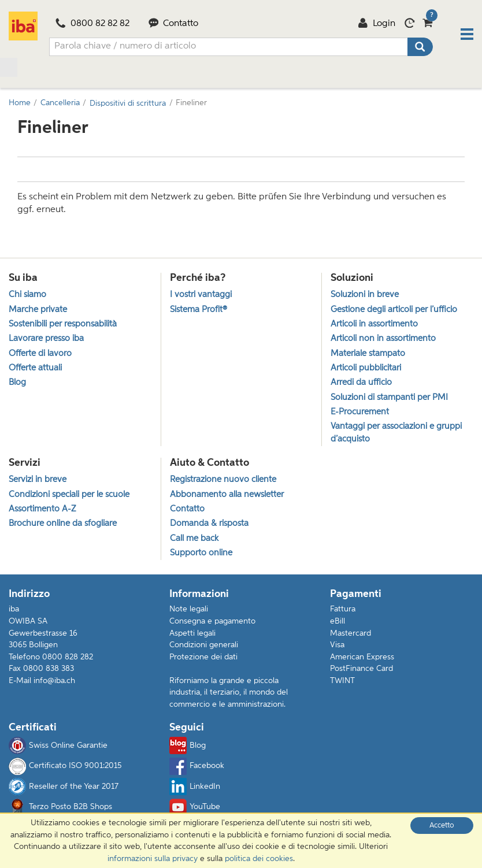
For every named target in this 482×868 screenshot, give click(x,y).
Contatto (174, 24)
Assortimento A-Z (42, 509)
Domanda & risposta (209, 524)
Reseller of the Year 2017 (64, 787)
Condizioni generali (204, 646)
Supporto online (201, 553)
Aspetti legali (192, 634)
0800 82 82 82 (92, 24)
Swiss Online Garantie (58, 746)
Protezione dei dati (203, 658)
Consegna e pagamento (212, 622)
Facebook (197, 767)
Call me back (194, 538)
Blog (188, 746)
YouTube (195, 808)
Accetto (442, 826)
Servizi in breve (38, 480)
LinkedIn (195, 787)
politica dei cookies (259, 859)
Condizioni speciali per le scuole (69, 494)
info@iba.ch (54, 681)
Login (377, 24)
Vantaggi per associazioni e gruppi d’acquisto (396, 433)
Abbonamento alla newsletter (227, 494)
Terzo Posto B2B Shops (60, 808)
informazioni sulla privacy (153, 859)
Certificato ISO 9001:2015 (65, 767)
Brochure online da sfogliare (63, 524)
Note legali (189, 610)
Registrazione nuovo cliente (223, 480)
